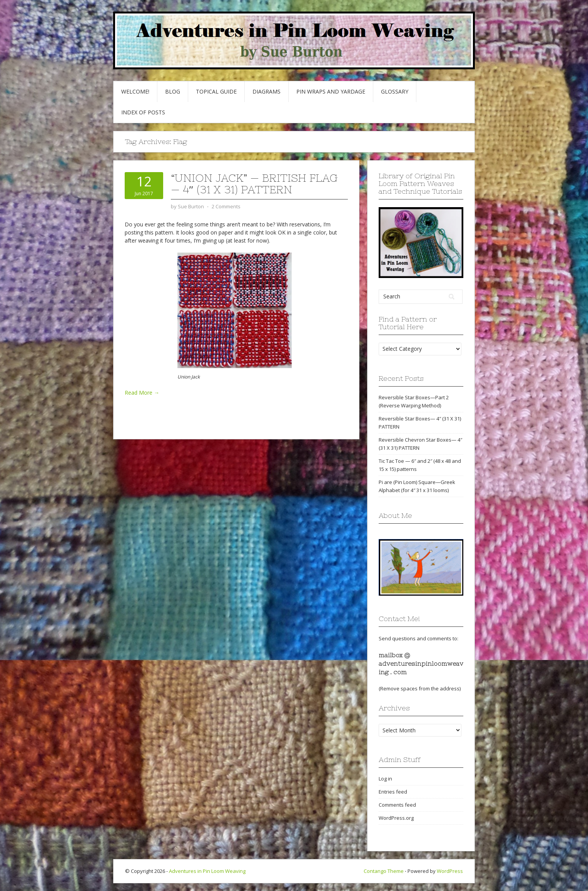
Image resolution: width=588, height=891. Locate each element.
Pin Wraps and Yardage (331, 91)
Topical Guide (216, 91)
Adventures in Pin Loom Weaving (207, 871)
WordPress (450, 871)
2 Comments (226, 206)
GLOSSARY (395, 91)
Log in (385, 779)
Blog (173, 91)
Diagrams (266, 91)
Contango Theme (384, 871)
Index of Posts (143, 112)
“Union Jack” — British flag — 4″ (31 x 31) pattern (254, 184)
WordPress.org (396, 818)
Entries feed (393, 792)
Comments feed (397, 805)
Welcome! (135, 91)
